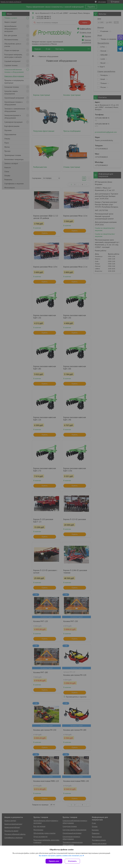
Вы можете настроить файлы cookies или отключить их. (61, 856)
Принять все (54, 861)
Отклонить (72, 861)
